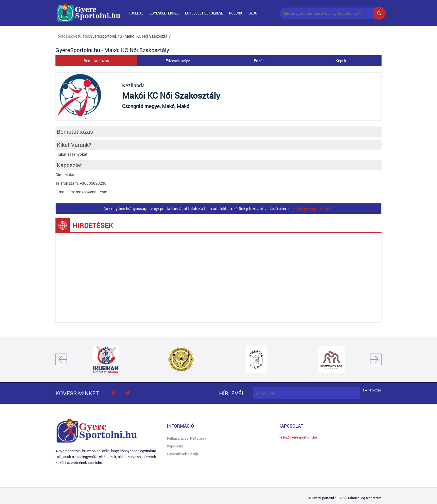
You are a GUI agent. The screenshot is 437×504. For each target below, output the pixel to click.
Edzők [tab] (259, 61)
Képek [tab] (341, 61)
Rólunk (236, 13)
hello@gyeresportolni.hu (312, 209)
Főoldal (136, 13)
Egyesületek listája (183, 454)
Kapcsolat (175, 446)
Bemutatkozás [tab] (96, 61)
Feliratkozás (372, 390)
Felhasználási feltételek (187, 438)
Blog (253, 13)
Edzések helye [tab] (178, 61)
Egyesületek (79, 36)
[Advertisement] (219, 278)
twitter (128, 393)
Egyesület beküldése (204, 13)
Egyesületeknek (164, 13)
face (113, 393)
